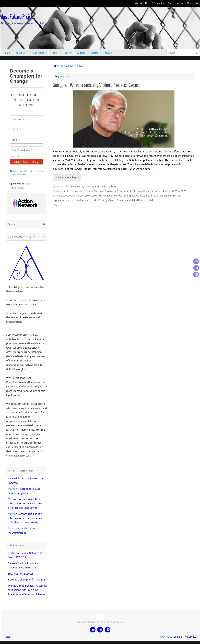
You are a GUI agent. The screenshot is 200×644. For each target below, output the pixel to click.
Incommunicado (17, 533)
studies (145, 200)
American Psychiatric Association (111, 191)
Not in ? (14, 157)
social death (133, 200)
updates (112, 187)
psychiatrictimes (62, 200)
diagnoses (156, 191)
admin (60, 187)
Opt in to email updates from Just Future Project (26, 173)
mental (81, 196)
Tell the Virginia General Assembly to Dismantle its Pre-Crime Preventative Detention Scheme (27, 590)
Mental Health (94, 196)
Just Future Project (18, 17)
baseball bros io (17, 479)
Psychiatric (178, 196)
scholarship (78, 200)
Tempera (177, 637)
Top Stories (101, 187)
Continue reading (68, 177)
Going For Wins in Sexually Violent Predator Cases (96, 85)
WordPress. (190, 637)
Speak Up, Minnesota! (20, 574)
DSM (175, 191)
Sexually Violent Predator (112, 200)
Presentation (158, 3)
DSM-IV (182, 191)
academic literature (67, 191)
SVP (152, 200)
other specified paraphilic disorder (141, 196)
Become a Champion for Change (26, 580)
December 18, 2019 (79, 187)
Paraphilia (165, 196)
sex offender (91, 200)
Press (171, 3)
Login (8, 637)
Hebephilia (71, 196)
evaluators (58, 196)
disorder (167, 191)
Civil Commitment (140, 191)
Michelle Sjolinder (112, 196)
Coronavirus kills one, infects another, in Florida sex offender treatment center (25, 504)
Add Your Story (185, 3)
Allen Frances (86, 191)
